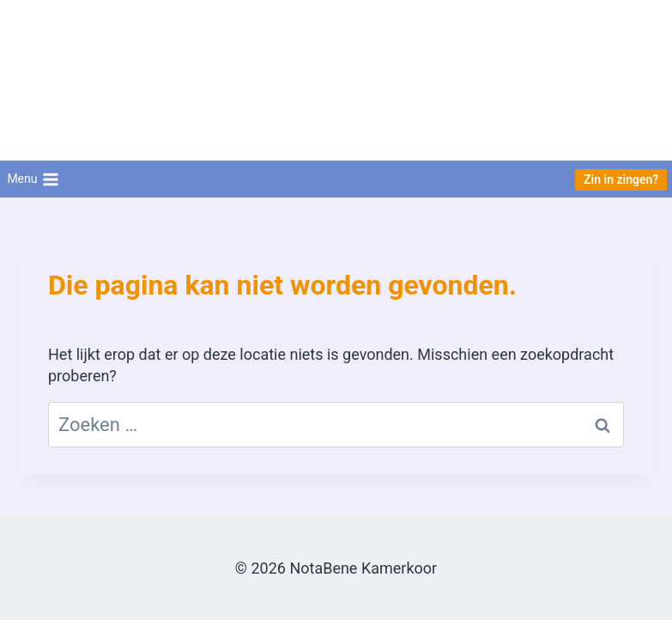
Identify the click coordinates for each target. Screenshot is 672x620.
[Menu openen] (33, 179)
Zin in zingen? (621, 179)
